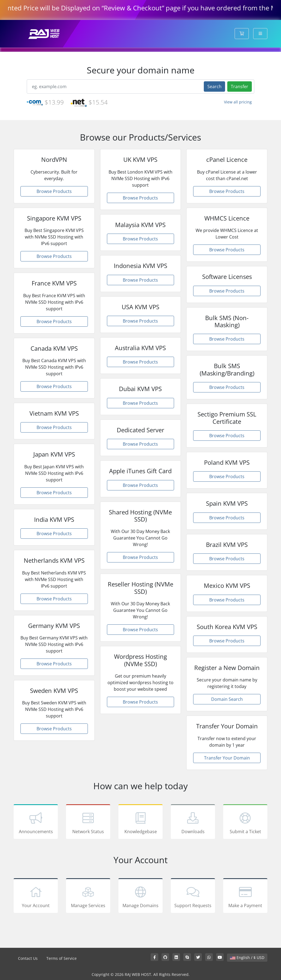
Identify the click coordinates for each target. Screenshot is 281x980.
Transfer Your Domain (227, 758)
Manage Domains (140, 896)
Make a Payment (245, 896)
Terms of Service (62, 958)
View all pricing (238, 102)
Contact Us (28, 958)
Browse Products (54, 191)
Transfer (240, 87)
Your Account (36, 896)
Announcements (36, 823)
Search (214, 87)
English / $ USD (247, 957)
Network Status (88, 823)
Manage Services (88, 896)
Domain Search (227, 699)
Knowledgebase (140, 823)
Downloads (193, 823)
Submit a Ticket (245, 823)
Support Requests (193, 896)
